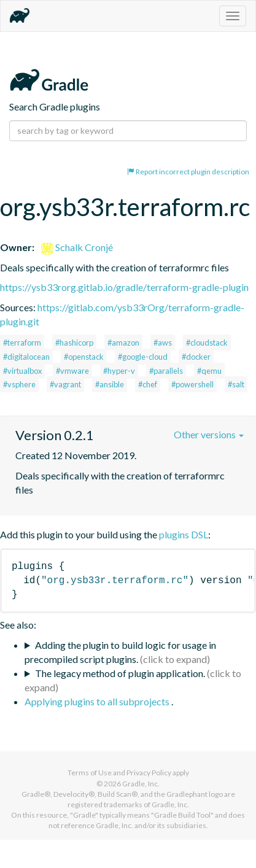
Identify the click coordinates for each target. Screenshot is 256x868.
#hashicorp (74, 343)
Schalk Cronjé (77, 247)
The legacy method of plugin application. (120, 673)
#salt (236, 384)
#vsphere (19, 384)
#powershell (192, 384)
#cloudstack (207, 343)
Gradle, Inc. (141, 784)
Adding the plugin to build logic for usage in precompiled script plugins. (120, 652)
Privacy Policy (149, 773)
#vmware (72, 371)
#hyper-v (119, 371)
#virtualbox (22, 371)
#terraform (22, 343)
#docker (196, 357)
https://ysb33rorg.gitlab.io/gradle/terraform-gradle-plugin (124, 287)
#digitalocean (26, 357)
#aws (163, 343)
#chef (148, 384)
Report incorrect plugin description (188, 172)
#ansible (110, 384)
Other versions (209, 434)
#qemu (209, 371)
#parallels (166, 371)
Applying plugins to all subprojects (98, 701)
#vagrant (65, 384)
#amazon (123, 343)
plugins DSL (184, 534)
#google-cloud (143, 357)
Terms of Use (90, 773)
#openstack (84, 357)
